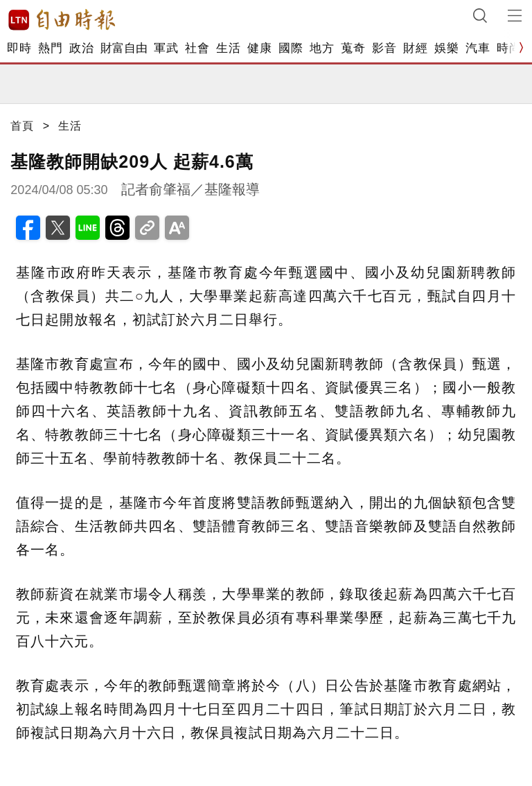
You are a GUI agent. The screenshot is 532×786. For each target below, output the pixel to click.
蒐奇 (353, 48)
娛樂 (446, 48)
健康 (259, 48)
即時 (19, 48)
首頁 (22, 126)
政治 (81, 48)
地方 (322, 48)
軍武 (166, 48)
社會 (197, 48)
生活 (228, 48)
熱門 (50, 48)
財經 (415, 48)
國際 (291, 48)
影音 (384, 48)
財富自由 (124, 48)
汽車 (478, 48)
